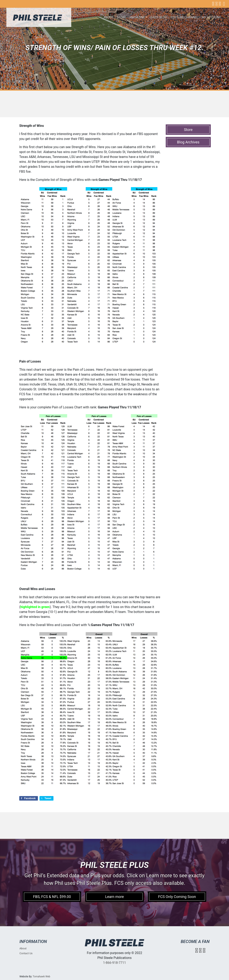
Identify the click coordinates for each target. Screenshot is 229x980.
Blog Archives (188, 142)
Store (121, 17)
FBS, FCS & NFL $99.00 (52, 897)
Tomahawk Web (41, 977)
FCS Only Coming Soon (177, 897)
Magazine (137, 17)
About (109, 17)
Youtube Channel (184, 17)
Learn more (114, 897)
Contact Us (26, 953)
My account (211, 17)
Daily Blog (159, 17)
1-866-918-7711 (114, 963)
